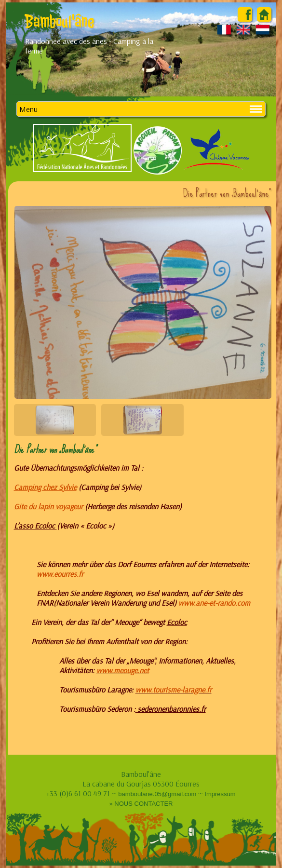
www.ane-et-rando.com (214, 603)
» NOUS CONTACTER (141, 804)
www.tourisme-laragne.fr (174, 690)
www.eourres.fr (60, 574)
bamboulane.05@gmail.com (157, 794)
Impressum (220, 794)
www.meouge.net (123, 670)
